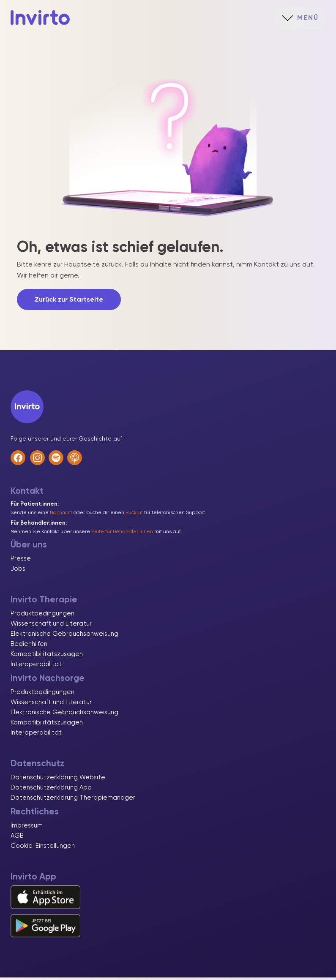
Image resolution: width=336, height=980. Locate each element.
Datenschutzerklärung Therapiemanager (73, 800)
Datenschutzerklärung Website (58, 780)
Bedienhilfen (29, 646)
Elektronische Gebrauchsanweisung (64, 636)
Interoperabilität (36, 667)
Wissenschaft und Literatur (51, 626)
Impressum (27, 828)
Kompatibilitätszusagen (47, 656)
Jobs (18, 571)
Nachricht (61, 515)
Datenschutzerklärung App (51, 790)
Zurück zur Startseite (69, 302)
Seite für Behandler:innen (122, 534)
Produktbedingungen (42, 616)
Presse (21, 561)
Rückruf (134, 515)
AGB (17, 838)
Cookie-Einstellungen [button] (43, 848)
